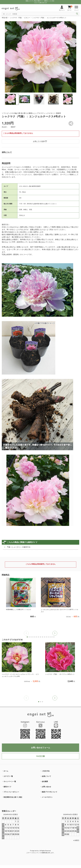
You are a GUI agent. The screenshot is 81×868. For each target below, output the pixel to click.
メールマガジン (47, 797)
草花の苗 (5, 18)
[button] (55, 633)
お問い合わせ (46, 787)
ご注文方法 (46, 771)
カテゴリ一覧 (8, 776)
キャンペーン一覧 (10, 781)
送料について (7, 152)
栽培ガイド (7, 787)
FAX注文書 (40, 756)
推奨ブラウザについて (49, 792)
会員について (46, 776)
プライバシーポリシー (11, 792)
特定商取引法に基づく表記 (13, 797)
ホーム (6, 771)
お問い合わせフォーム (41, 748)
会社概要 (45, 781)
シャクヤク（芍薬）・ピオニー (20, 18)
